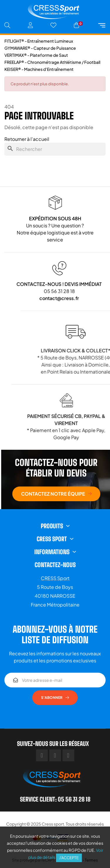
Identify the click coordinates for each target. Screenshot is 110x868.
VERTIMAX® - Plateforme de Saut (36, 55)
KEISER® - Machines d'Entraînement (39, 69)
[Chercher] (55, 149)
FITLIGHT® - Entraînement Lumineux (39, 41)
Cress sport (53, 824)
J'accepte (69, 858)
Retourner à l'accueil (27, 139)
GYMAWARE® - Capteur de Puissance (40, 48)
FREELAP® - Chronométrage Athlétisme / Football (52, 62)
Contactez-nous (55, 565)
